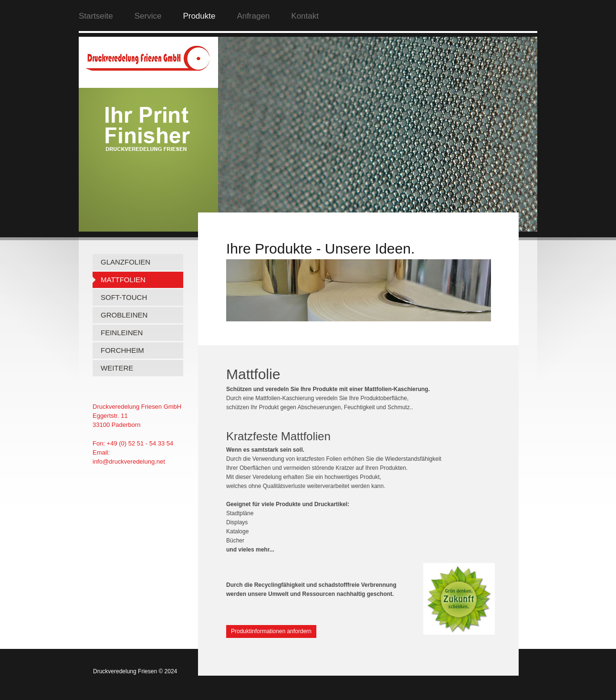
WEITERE (117, 368)
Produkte (199, 16)
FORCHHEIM (122, 350)
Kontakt (305, 16)
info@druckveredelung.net (129, 461)
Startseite (96, 16)
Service (148, 16)
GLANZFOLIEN (125, 262)
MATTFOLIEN (123, 280)
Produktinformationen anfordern (271, 631)
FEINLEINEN (122, 333)
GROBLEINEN (124, 315)
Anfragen (253, 16)
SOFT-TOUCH (124, 297)
